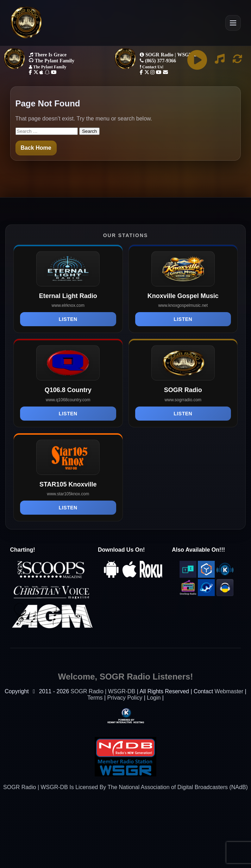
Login (154, 698)
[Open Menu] (233, 23)
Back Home (36, 148)
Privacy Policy (125, 698)
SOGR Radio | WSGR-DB (103, 691)
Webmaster (229, 691)
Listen (68, 319)
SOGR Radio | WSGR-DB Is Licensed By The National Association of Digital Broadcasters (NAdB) (125, 787)
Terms (95, 698)
